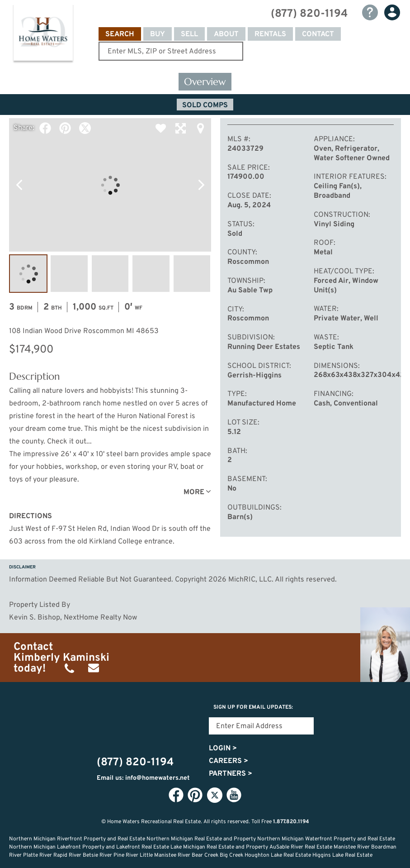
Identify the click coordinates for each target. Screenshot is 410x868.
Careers (229, 761)
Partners (231, 774)
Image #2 (69, 274)
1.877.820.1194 (291, 822)
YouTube (234, 795)
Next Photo (201, 185)
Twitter (85, 128)
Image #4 (151, 274)
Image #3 (110, 274)
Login (223, 749)
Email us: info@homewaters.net (143, 778)
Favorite (160, 128)
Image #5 (192, 274)
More (194, 492)
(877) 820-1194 (309, 14)
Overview (205, 82)
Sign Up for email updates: (253, 707)
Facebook (45, 128)
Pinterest (65, 128)
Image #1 (28, 274)
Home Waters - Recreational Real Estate (43, 34)
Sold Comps (205, 105)
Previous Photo (19, 185)
